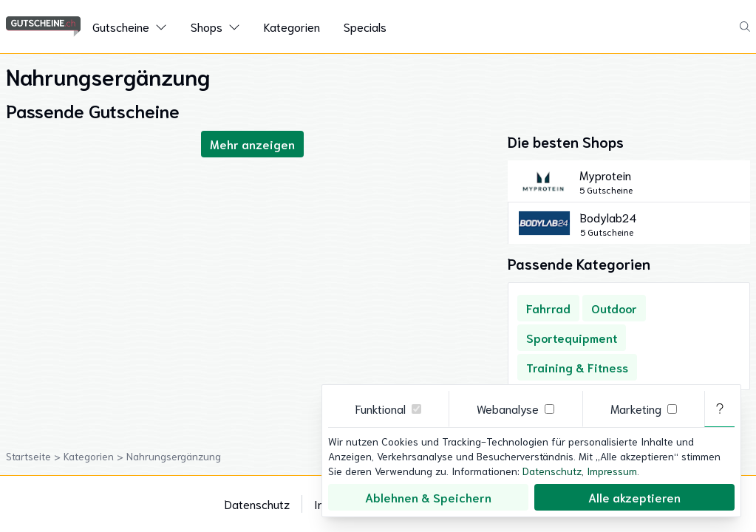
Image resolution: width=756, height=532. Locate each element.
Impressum (612, 471)
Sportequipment (572, 337)
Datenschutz (257, 504)
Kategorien (292, 26)
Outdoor (614, 308)
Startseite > (35, 456)
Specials (365, 26)
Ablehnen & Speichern (428, 497)
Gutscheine (121, 26)
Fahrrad (548, 308)
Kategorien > (95, 456)
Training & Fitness (577, 367)
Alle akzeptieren (634, 497)
